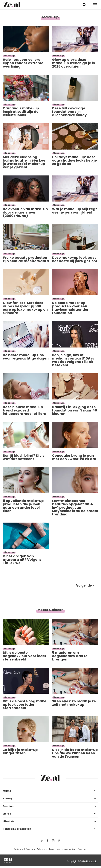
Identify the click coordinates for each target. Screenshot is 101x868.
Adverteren (43, 849)
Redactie (19, 849)
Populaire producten (17, 829)
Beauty (8, 798)
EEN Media (92, 861)
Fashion (8, 806)
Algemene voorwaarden (63, 849)
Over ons (30, 849)
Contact (82, 849)
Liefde (7, 814)
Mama (7, 791)
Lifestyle (9, 821)
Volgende (84, 585)
